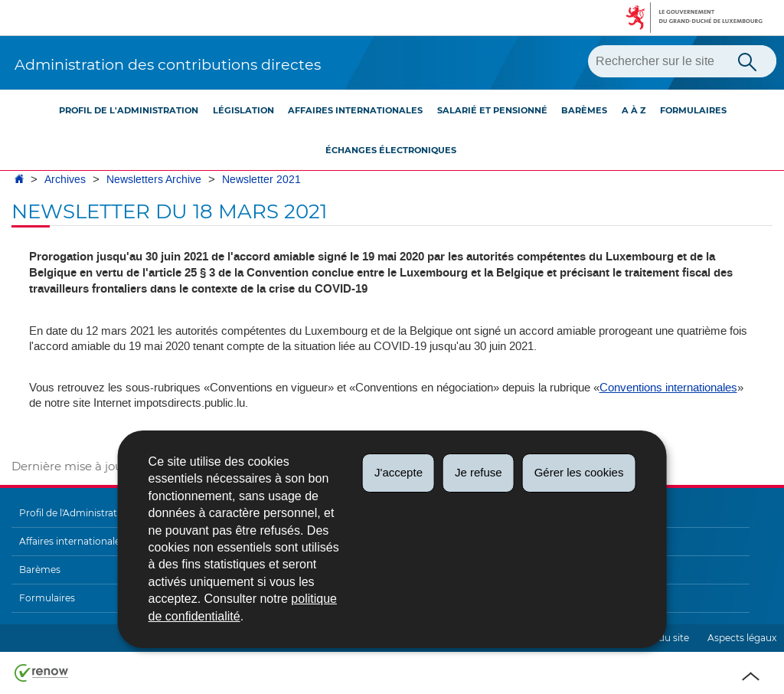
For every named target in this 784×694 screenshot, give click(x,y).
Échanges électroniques (391, 150)
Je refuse (479, 472)
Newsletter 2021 (261, 180)
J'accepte (399, 472)
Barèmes (584, 110)
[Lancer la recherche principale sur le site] (747, 61)
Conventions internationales (668, 388)
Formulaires (693, 110)
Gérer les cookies (579, 472)
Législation (243, 110)
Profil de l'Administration (129, 110)
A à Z (634, 110)
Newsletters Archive (154, 180)
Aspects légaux (742, 638)
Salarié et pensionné (492, 110)
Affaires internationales (355, 110)
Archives (65, 180)
